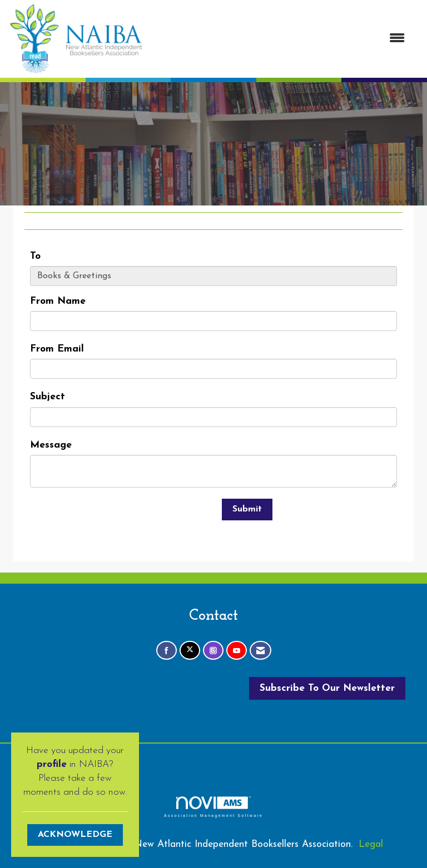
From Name (58, 301)
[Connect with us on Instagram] (213, 651)
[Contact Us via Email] (260, 651)
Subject (48, 397)
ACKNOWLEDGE (75, 835)
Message (51, 445)
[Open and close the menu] (280, 39)
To (35, 256)
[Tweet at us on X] (190, 651)
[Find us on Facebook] (167, 651)
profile (52, 764)
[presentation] (115, 520)
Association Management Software (213, 807)
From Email (57, 349)
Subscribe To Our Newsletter (327, 688)
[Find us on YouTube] (237, 651)
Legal (371, 844)
